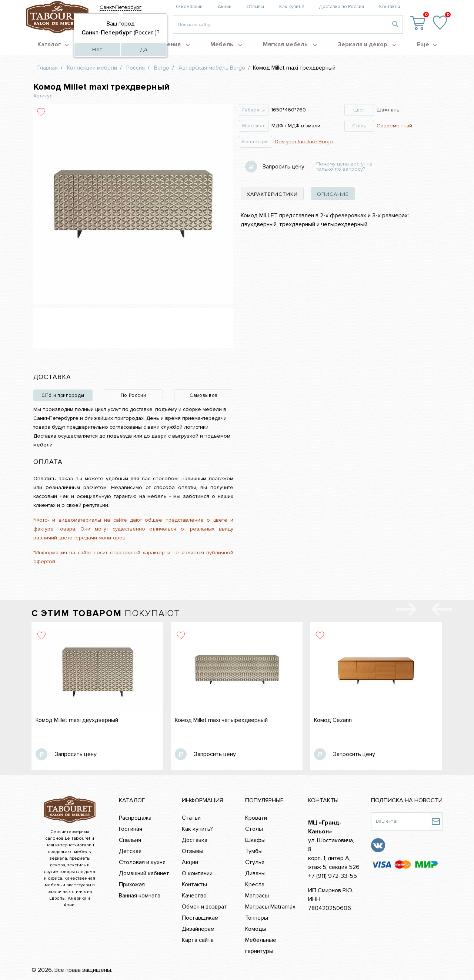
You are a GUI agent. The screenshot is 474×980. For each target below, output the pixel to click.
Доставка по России (341, 7)
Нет (97, 49)
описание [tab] (333, 194)
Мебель (226, 44)
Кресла (255, 884)
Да (144, 49)
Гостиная (131, 829)
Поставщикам (200, 918)
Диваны (255, 873)
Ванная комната (140, 896)
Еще (427, 44)
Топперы (257, 918)
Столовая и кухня (142, 862)
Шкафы (255, 840)
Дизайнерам (198, 929)
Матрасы (257, 896)
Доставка (195, 840)
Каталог (53, 44)
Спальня (130, 840)
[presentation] (442, 611)
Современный (394, 126)
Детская (130, 851)
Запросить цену (283, 167)
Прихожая (132, 884)
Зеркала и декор (367, 44)
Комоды (256, 929)
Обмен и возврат (204, 907)
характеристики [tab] (272, 194)
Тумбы (254, 851)
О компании (189, 7)
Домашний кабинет (144, 873)
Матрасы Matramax (270, 907)
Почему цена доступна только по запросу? (344, 167)
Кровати (256, 818)
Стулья (255, 862)
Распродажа (135, 818)
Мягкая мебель (290, 44)
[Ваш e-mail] (400, 822)
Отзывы (255, 7)
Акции (225, 7)
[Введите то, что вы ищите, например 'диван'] (281, 24)
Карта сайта (198, 940)
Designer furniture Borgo (304, 142)
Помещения (168, 44)
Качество (194, 896)
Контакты (390, 7)
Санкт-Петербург (121, 7)
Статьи (191, 818)
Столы (254, 829)
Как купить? (292, 7)
